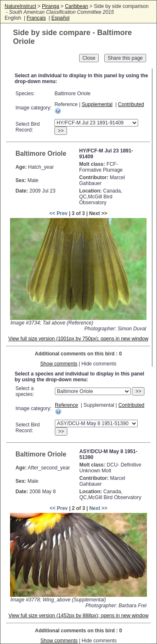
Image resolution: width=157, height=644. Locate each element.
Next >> (98, 508)
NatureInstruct (20, 6)
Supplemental (97, 104)
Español (60, 18)
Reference (66, 405)
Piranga (50, 6)
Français (36, 18)
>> (61, 131)
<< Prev (58, 213)
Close (89, 58)
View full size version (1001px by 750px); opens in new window (78, 339)
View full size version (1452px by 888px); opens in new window (78, 616)
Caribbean (76, 6)
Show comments (59, 364)
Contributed (131, 104)
